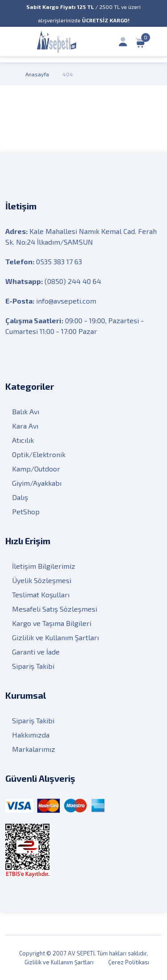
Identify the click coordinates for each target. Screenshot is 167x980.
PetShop (26, 511)
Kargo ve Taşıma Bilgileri (52, 623)
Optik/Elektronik (39, 454)
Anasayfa (37, 74)
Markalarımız (34, 749)
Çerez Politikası (129, 962)
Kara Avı (25, 426)
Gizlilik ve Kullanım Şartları (55, 637)
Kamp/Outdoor (36, 469)
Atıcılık (23, 440)
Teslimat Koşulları (41, 594)
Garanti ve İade (36, 652)
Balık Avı (26, 411)
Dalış (20, 497)
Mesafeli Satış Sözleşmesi (55, 609)
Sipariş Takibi (33, 666)
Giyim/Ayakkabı (37, 483)
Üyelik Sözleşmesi (42, 580)
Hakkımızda (31, 735)
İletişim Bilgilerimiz (44, 566)
